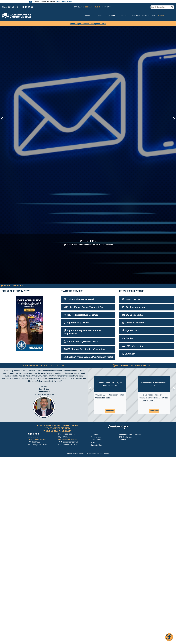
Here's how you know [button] (64, 2)
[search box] (161, 7)
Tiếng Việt (99, 453)
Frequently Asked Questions (130, 434)
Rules (93, 442)
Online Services (149, 16)
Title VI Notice (96, 440)
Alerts (161, 16)
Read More (110, 411)
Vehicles (89, 16)
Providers (122, 440)
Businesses (111, 16)
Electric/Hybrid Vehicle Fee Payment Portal (88, 24)
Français (90, 453)
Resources (123, 16)
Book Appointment (92, 7)
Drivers (99, 16)
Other (107, 453)
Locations (136, 16)
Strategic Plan (96, 445)
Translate (78, 7)
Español (82, 453)
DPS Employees (125, 437)
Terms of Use (96, 437)
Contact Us (107, 7)
